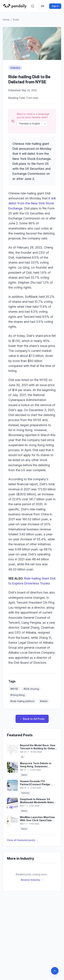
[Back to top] (55, 971)
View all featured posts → (23, 831)
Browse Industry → (32, 871)
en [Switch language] (43, 6)
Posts (16, 20)
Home (6, 20)
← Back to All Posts (32, 710)
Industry (15, 68)
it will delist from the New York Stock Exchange (32, 194)
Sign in (55, 6)
